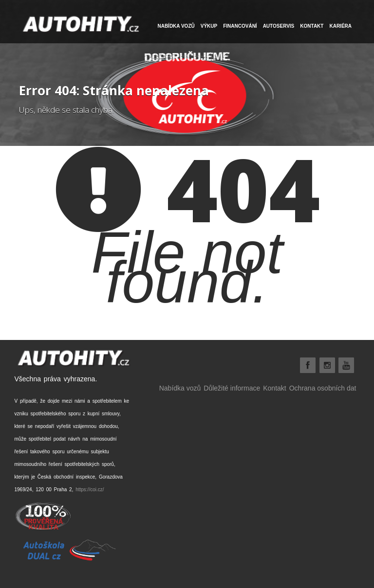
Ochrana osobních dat (323, 388)
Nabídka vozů (180, 388)
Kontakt (312, 26)
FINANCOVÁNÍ (240, 26)
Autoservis (279, 26)
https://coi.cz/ (90, 490)
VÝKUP (209, 26)
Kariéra (340, 26)
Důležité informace (232, 388)
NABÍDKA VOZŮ (176, 26)
